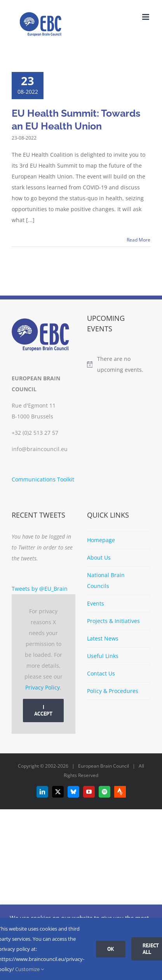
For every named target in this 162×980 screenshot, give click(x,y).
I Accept (43, 710)
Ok (111, 949)
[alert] (119, 364)
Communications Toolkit (43, 479)
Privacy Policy (43, 687)
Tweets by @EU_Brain (40, 589)
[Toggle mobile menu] (146, 17)
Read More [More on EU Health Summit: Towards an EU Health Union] (138, 240)
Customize (30, 969)
